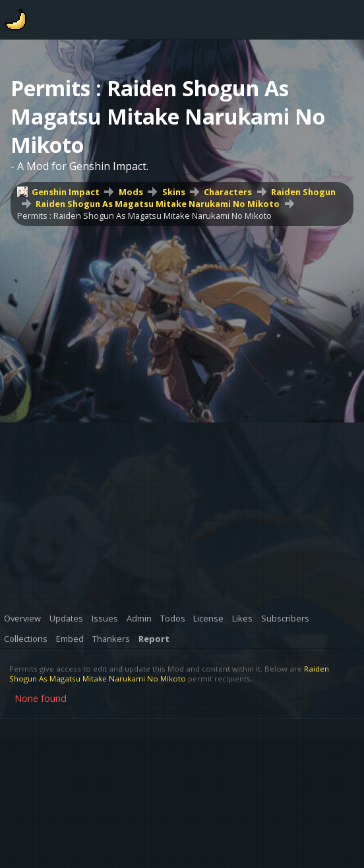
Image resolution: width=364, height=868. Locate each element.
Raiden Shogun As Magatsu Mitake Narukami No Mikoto (158, 204)
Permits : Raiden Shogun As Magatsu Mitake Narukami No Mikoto (144, 216)
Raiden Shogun (303, 192)
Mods (131, 192)
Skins (174, 192)
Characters (228, 192)
